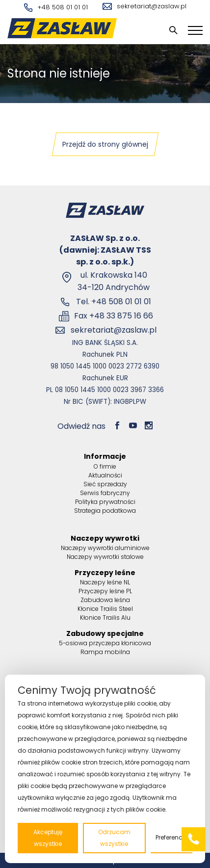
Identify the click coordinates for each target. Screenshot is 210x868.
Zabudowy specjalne (105, 633)
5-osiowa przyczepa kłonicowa (105, 643)
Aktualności (105, 475)
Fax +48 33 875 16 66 (114, 316)
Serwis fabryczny (105, 493)
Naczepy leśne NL (105, 582)
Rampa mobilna (105, 652)
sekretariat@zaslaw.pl (144, 6)
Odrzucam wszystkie (114, 838)
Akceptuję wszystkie (48, 838)
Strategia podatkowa (105, 511)
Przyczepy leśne (105, 573)
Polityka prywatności (105, 502)
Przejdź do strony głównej (105, 144)
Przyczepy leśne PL (105, 591)
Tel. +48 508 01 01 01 (114, 302)
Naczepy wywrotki (105, 538)
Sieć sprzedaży (105, 484)
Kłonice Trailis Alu (105, 618)
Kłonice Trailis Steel (105, 609)
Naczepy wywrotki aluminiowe (105, 548)
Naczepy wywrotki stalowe (105, 557)
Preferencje (171, 837)
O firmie (105, 466)
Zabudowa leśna (105, 600)
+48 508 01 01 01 (56, 7)
